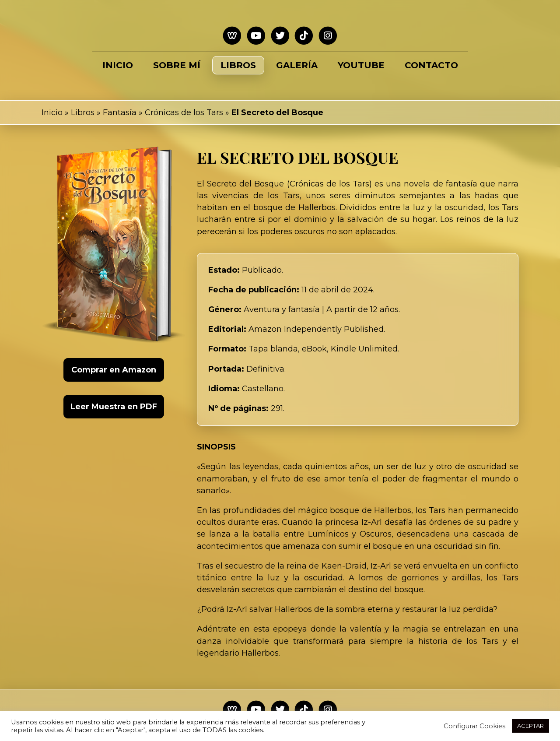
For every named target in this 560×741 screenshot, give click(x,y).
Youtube (361, 65)
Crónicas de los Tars (184, 112)
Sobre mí (177, 65)
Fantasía (120, 112)
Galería (297, 65)
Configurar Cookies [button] (474, 726)
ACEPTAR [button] (530, 726)
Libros (238, 65)
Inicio (118, 65)
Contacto (431, 65)
